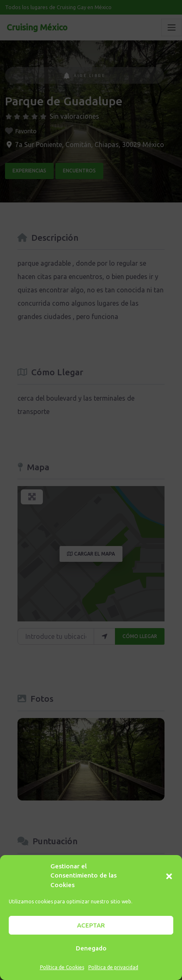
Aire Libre (85, 76)
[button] (169, 875)
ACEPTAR (91, 925)
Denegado (91, 948)
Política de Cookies (62, 967)
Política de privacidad (113, 967)
